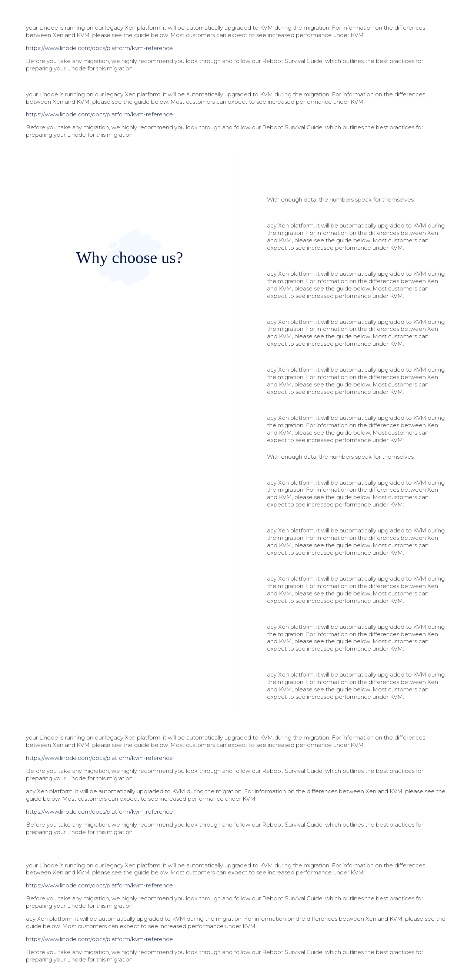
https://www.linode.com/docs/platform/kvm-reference (99, 48)
